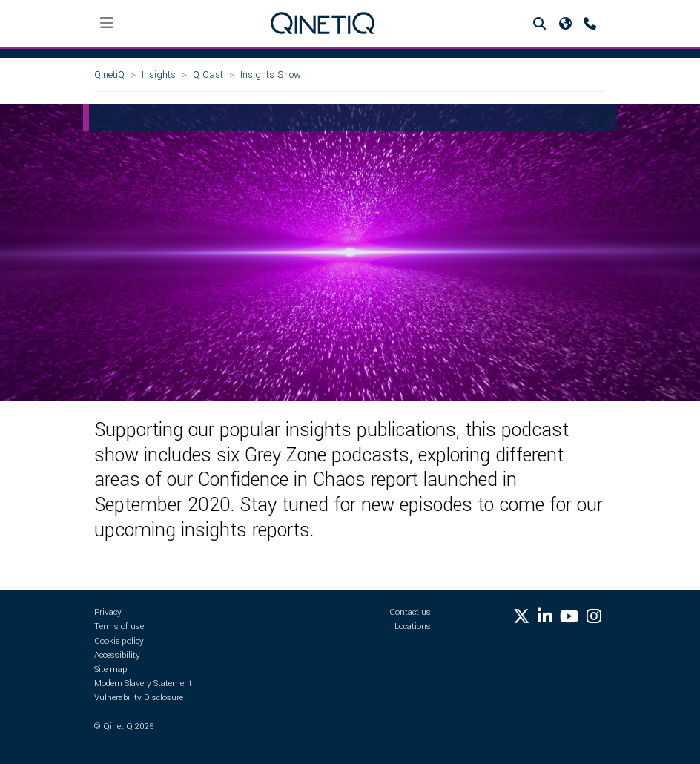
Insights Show (271, 75)
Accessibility (117, 655)
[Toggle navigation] (107, 23)
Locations (413, 626)
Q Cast (208, 75)
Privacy (108, 612)
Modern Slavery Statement (143, 684)
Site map (111, 669)
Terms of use (119, 626)
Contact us (410, 612)
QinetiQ (109, 75)
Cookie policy (119, 641)
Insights (159, 75)
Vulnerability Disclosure (139, 698)
